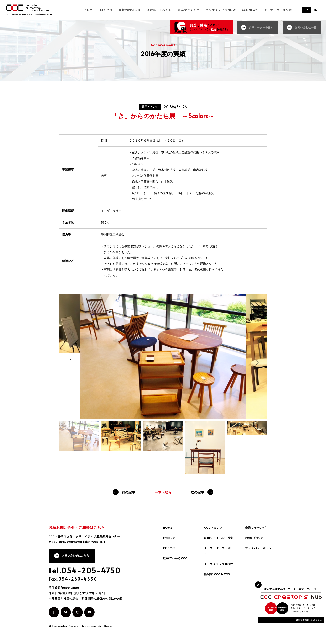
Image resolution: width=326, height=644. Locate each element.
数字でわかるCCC (176, 558)
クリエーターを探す (260, 27)
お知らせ (169, 538)
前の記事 (128, 492)
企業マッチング (194, 10)
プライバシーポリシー (261, 548)
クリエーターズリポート (281, 10)
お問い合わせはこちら (77, 556)
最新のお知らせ (138, 10)
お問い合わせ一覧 (306, 27)
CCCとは (117, 10)
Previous (69, 356)
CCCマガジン (214, 528)
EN (315, 10)
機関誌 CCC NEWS (217, 574)
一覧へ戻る (163, 492)
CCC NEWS (252, 10)
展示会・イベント (166, 10)
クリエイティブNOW (224, 10)
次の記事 (198, 492)
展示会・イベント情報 (220, 538)
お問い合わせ (255, 538)
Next (257, 362)
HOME (101, 10)
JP (306, 10)
